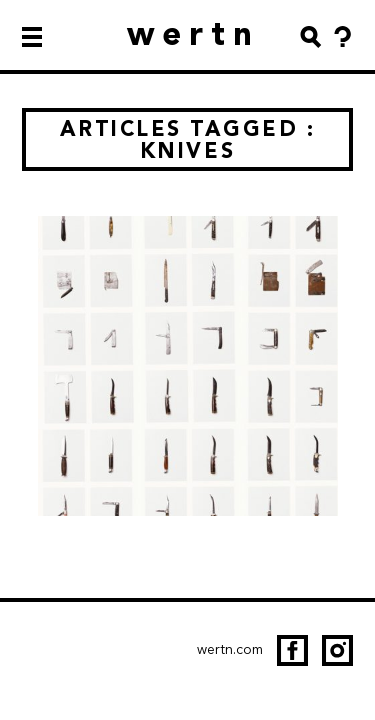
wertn (193, 33)
